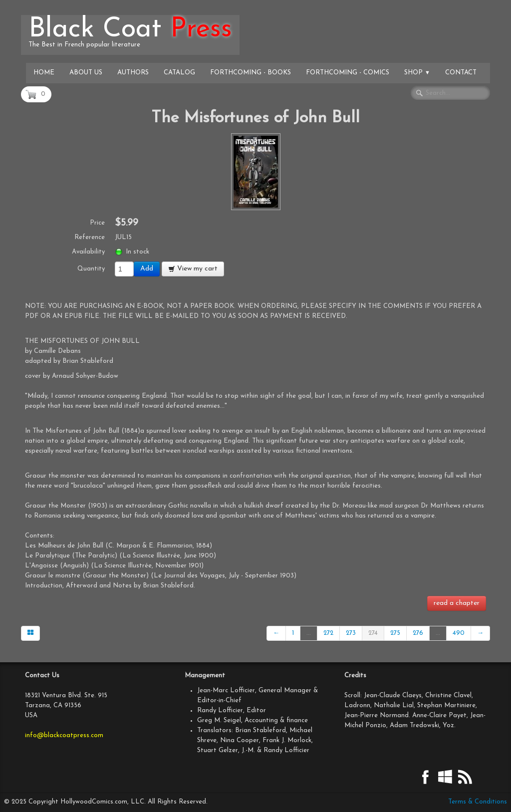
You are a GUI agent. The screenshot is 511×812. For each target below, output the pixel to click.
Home (44, 73)
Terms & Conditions (478, 802)
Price (97, 223)
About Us (86, 73)
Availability (88, 252)
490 (459, 633)
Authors (133, 73)
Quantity (91, 269)
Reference (90, 237)
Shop (417, 73)
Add (147, 269)
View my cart (193, 269)
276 (418, 633)
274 (373, 633)
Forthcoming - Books (251, 73)
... (309, 633)
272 (328, 633)
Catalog (179, 73)
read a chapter (457, 603)
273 (351, 633)
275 (395, 633)
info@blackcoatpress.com (64, 735)
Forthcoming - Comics (348, 73)
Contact (461, 73)
